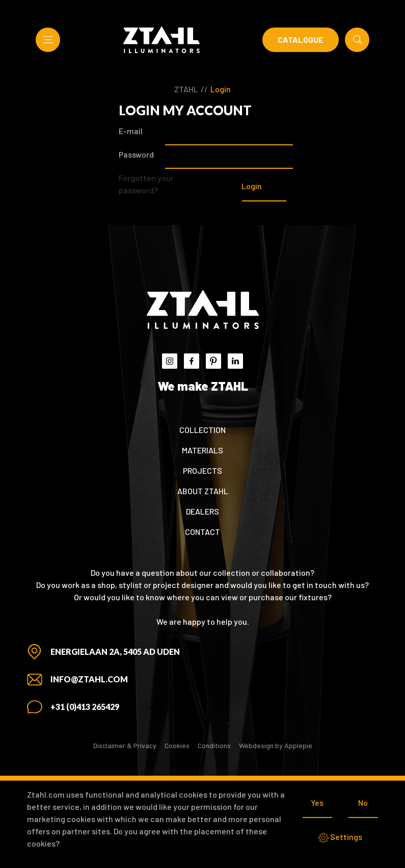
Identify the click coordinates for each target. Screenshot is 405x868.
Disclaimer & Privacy (125, 745)
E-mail (131, 131)
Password (136, 154)
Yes (317, 802)
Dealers (202, 511)
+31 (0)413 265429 (85, 707)
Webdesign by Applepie (276, 745)
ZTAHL (186, 89)
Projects (202, 470)
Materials (202, 450)
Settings (340, 837)
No (363, 802)
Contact (202, 532)
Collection (202, 430)
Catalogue (301, 40)
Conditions (214, 745)
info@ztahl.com (89, 679)
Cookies (177, 745)
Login (221, 89)
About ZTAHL (203, 491)
